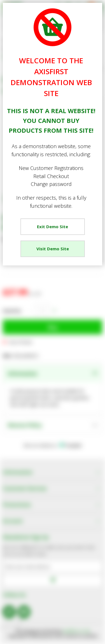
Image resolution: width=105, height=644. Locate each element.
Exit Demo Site (53, 227)
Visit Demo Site (53, 249)
